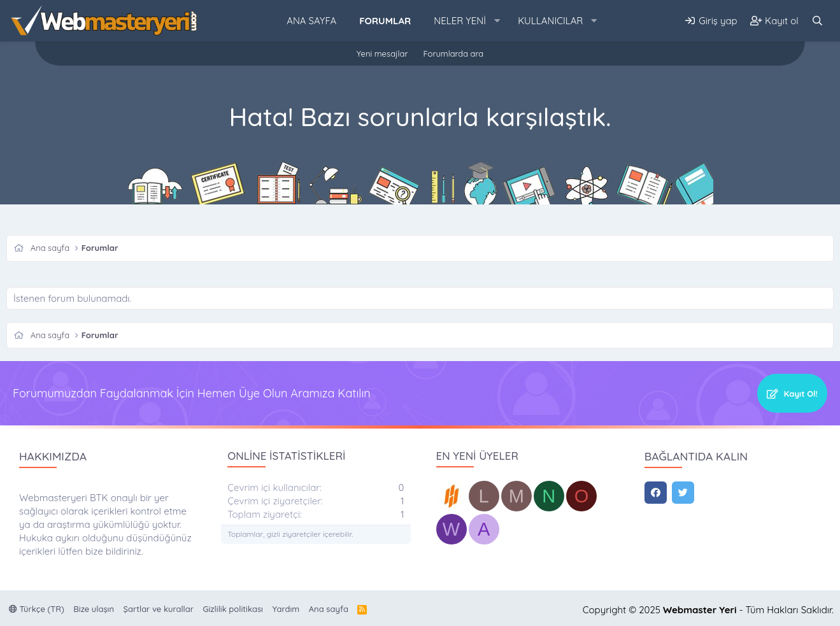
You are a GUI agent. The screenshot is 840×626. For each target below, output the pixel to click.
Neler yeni (460, 21)
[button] (497, 21)
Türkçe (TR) (37, 609)
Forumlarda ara (453, 53)
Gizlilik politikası (233, 609)
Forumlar (385, 21)
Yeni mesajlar (382, 53)
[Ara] (817, 21)
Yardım (286, 609)
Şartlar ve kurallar (159, 609)
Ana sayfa (311, 21)
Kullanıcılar (550, 21)
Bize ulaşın (94, 609)
